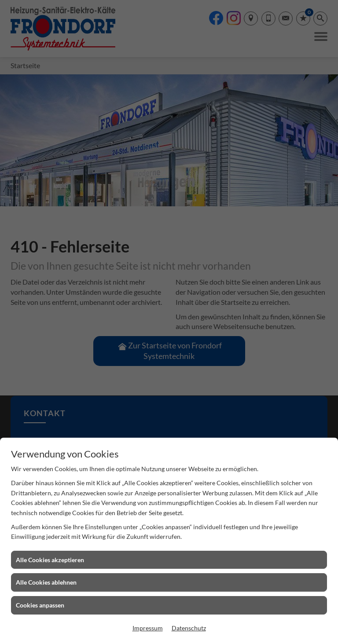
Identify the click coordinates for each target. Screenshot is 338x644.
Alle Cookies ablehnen (46, 582)
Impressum (148, 628)
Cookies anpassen (40, 605)
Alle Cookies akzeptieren (50, 560)
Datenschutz (189, 628)
